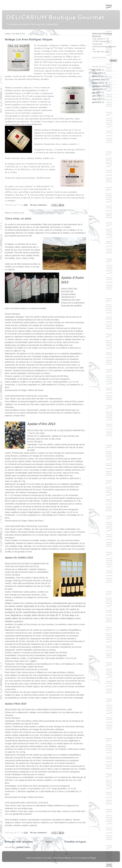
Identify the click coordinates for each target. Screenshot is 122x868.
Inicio (49, 841)
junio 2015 (97, 96)
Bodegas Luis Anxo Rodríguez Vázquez (29, 39)
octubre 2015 (98, 83)
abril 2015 (97, 102)
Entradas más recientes (19, 841)
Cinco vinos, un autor (18, 218)
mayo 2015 (97, 99)
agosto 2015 (98, 89)
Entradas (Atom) (23, 847)
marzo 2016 (97, 73)
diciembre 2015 (99, 79)
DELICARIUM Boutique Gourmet (55, 17)
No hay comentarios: (39, 205)
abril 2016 (97, 70)
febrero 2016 (98, 76)
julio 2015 (97, 92)
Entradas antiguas (75, 841)
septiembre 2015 (99, 86)
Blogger (93, 858)
